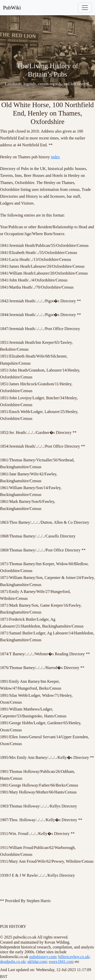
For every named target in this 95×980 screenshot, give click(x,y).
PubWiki (12, 8)
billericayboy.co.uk (74, 957)
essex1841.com (61, 962)
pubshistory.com (43, 957)
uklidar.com (37, 962)
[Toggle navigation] (85, 8)
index (55, 157)
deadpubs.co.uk (13, 962)
